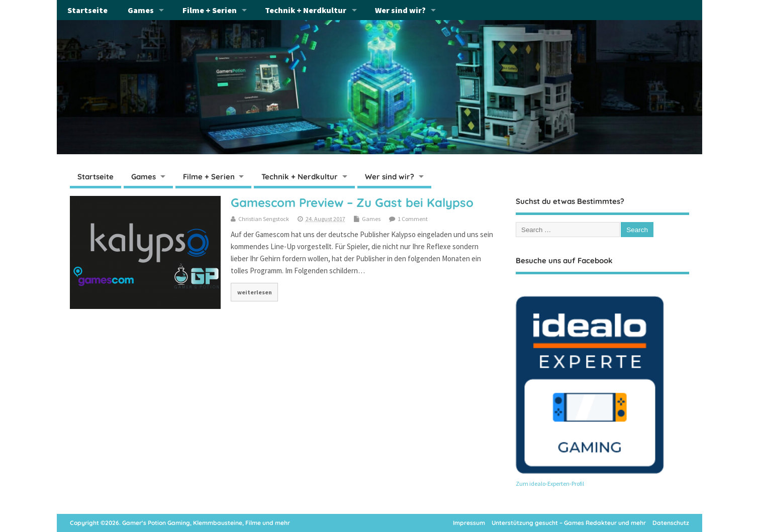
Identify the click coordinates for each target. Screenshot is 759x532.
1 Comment (413, 219)
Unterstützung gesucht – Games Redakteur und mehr (569, 523)
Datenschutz (671, 523)
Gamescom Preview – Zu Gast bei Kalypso (352, 202)
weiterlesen (255, 292)
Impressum (469, 523)
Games (141, 10)
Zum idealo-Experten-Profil (550, 484)
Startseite (87, 10)
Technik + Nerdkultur (306, 10)
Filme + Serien (210, 10)
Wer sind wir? (400, 10)
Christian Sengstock (264, 219)
